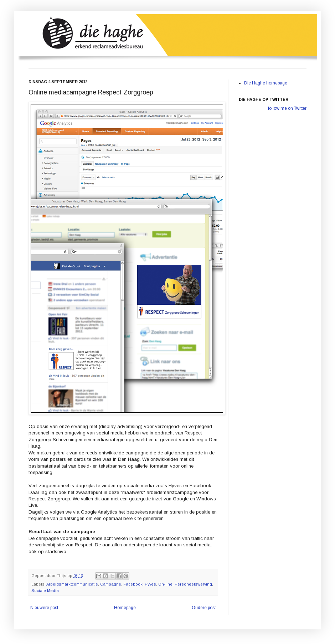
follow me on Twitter (287, 108)
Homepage (125, 608)
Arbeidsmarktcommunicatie (72, 584)
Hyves (150, 584)
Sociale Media (45, 591)
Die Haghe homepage (266, 83)
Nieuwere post (44, 608)
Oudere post (204, 608)
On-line (165, 584)
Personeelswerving (193, 584)
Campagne (111, 584)
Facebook (133, 584)
